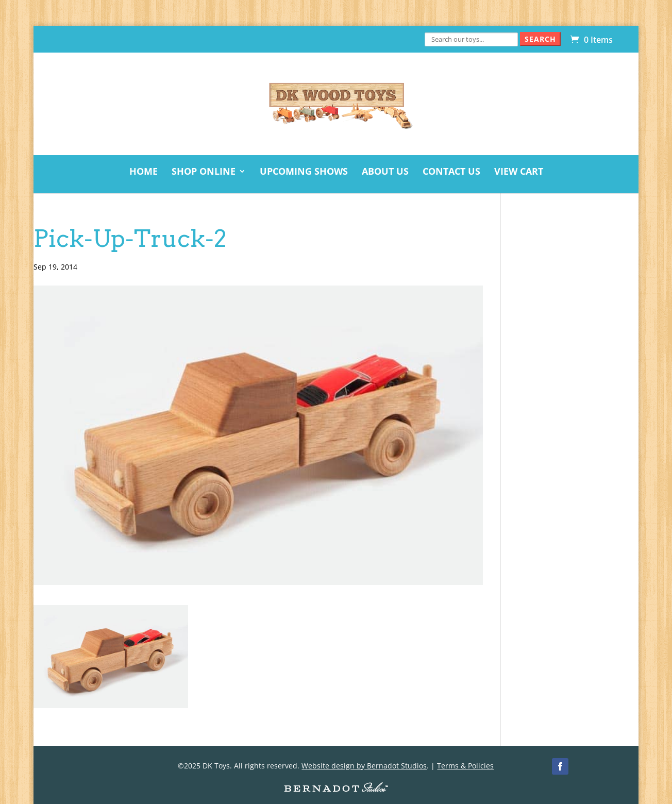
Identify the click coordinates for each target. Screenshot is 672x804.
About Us (385, 172)
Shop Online (204, 172)
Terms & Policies (465, 766)
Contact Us (451, 172)
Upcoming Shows (304, 172)
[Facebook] (560, 766)
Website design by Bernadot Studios (364, 766)
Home (144, 172)
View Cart (519, 172)
